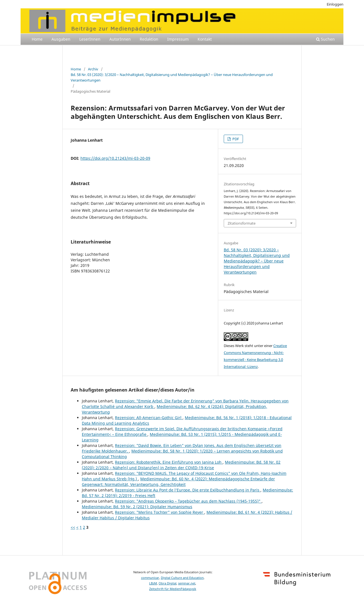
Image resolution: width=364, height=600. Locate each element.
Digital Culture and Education (182, 578)
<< (73, 527)
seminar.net (187, 583)
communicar (150, 578)
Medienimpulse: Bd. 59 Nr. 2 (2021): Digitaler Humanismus (137, 507)
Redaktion (149, 39)
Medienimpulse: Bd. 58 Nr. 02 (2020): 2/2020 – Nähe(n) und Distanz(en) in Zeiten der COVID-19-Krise (181, 465)
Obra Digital (168, 583)
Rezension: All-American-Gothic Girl (149, 418)
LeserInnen (90, 39)
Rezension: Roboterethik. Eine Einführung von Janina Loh (169, 462)
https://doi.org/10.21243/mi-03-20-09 (115, 158)
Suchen (325, 39)
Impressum (178, 39)
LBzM (153, 583)
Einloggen (335, 4)
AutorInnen (120, 39)
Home (37, 39)
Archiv (93, 69)
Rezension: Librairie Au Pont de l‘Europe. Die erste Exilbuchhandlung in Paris (188, 490)
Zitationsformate (242, 223)
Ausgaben (61, 39)
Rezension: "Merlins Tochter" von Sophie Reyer (160, 512)
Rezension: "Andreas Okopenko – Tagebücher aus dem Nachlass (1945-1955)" (188, 501)
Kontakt (205, 39)
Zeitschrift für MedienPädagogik (173, 589)
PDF (235, 139)
